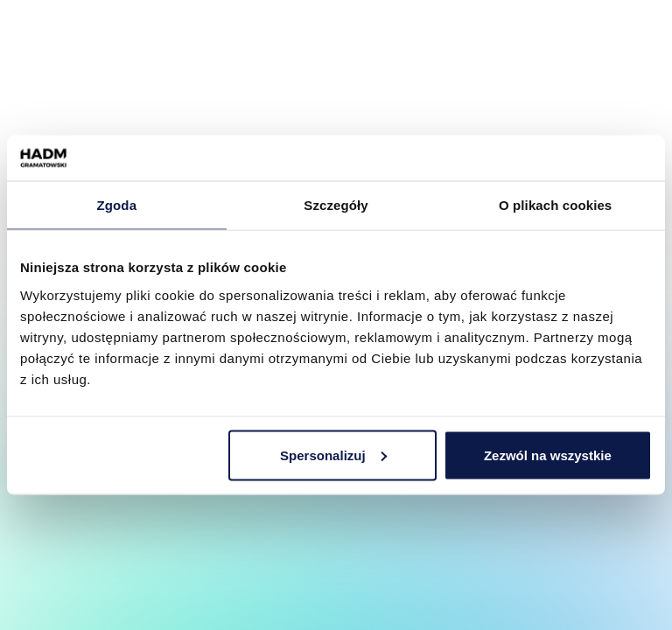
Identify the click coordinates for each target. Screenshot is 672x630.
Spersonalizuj (333, 455)
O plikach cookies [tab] (555, 205)
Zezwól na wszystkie (548, 455)
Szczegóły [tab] (336, 205)
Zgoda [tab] (117, 205)
